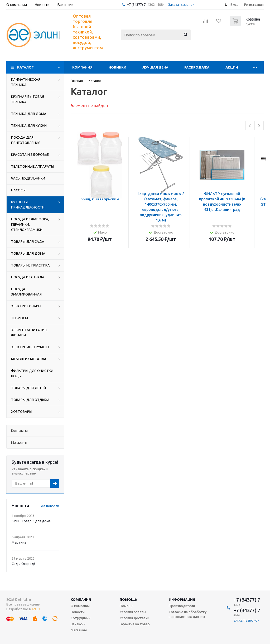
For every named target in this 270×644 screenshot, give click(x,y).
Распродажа (197, 67)
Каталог (25, 67)
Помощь (128, 599)
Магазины (79, 630)
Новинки (117, 67)
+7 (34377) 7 (136, 4)
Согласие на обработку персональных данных (188, 614)
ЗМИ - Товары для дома (31, 521)
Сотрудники (81, 618)
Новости (78, 612)
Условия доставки (134, 618)
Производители (182, 606)
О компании (80, 606)
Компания (82, 67)
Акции (232, 67)
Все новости (49, 506)
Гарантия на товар (135, 624)
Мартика (19, 542)
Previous (250, 126)
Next (259, 126)
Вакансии (78, 624)
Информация (182, 599)
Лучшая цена (155, 67)
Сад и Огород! (23, 564)
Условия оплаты (133, 612)
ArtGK (36, 609)
